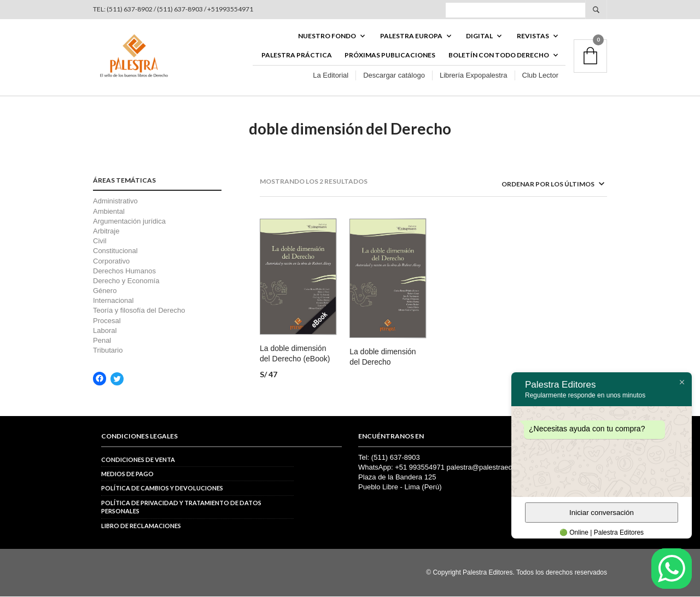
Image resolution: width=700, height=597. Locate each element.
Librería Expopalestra (474, 76)
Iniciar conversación (602, 513)
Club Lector (540, 76)
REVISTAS (533, 36)
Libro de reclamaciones (141, 526)
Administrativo (115, 202)
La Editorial (331, 76)
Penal (102, 341)
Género (105, 292)
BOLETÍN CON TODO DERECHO (499, 55)
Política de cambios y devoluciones (162, 489)
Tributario (108, 351)
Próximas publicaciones (390, 55)
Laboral (105, 331)
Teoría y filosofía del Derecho (139, 311)
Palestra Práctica (297, 55)
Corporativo (111, 262)
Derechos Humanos (124, 271)
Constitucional (115, 252)
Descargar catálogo (394, 76)
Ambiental (109, 212)
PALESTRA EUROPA (411, 36)
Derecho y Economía (126, 281)
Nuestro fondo (327, 36)
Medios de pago (127, 475)
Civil (100, 242)
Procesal (107, 321)
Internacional (113, 302)
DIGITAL (479, 36)
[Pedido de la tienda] (539, 185)
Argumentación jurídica (129, 222)
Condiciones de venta (138, 460)
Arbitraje (106, 232)
